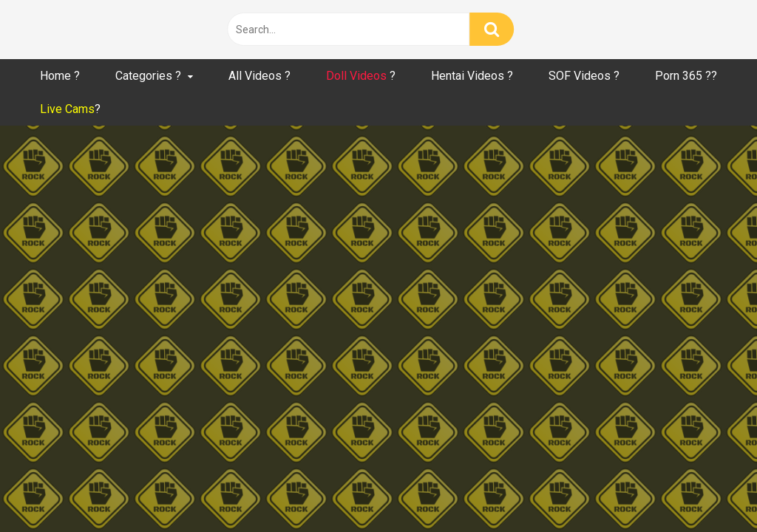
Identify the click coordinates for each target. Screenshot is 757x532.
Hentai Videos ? (472, 76)
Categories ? (148, 76)
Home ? (60, 76)
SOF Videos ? (584, 76)
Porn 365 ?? (686, 76)
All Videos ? (259, 76)
